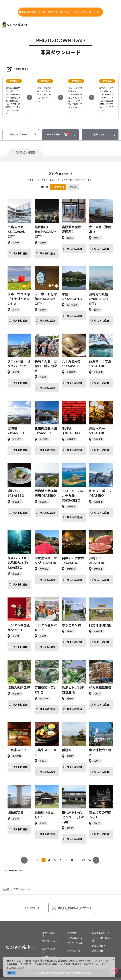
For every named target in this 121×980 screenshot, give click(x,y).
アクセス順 (58, 187)
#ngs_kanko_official (72, 908)
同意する (11, 973)
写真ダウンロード (22, 889)
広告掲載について (101, 933)
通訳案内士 (98, 951)
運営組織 (72, 933)
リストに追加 (20, 253)
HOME (6, 889)
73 (83, 860)
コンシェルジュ (75, 938)
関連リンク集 (74, 951)
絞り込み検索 (25, 152)
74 (89, 860)
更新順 (73, 187)
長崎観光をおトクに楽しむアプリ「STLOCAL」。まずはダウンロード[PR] (59, 12)
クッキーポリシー (101, 964)
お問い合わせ (99, 946)
